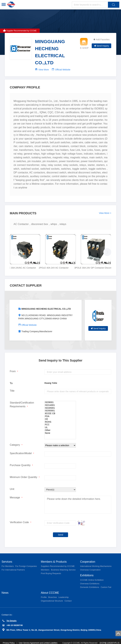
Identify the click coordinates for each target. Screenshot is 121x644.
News (5, 589)
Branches (53, 594)
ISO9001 (60, 399)
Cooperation (88, 558)
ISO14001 (60, 402)
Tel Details (9, 618)
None (60, 430)
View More (44, 70)
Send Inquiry (102, 46)
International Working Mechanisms (96, 563)
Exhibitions (87, 572)
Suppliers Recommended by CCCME (58, 563)
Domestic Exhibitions (90, 584)
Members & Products (54, 558)
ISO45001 (60, 405)
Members (45, 566)
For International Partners (13, 566)
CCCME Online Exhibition (92, 577)
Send (61, 531)
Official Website (63, 70)
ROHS (60, 419)
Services (7, 558)
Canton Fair (106, 584)
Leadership (63, 594)
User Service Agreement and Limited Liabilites (38, 640)
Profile (44, 594)
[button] (107, 250)
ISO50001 (60, 407)
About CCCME (50, 589)
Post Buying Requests (51, 570)
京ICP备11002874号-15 (109, 640)
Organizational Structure (52, 598)
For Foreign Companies (26, 563)
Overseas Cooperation (90, 566)
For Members (8, 563)
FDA (60, 413)
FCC (60, 421)
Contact (68, 598)
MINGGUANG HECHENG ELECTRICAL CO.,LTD (46, 305)
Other (60, 427)
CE (60, 416)
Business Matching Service (63, 566)
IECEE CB (60, 410)
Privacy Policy (9, 640)
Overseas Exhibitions (90, 580)
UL (60, 424)
